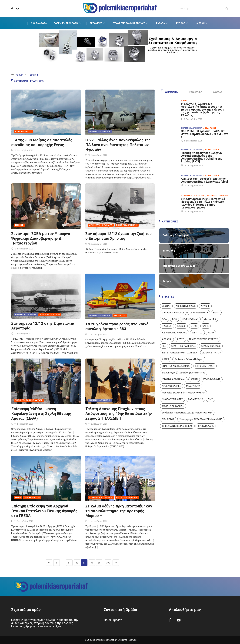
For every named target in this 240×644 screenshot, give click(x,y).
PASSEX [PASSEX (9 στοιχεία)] (181, 326)
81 (69, 563)
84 (92, 563)
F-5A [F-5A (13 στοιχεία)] (164, 319)
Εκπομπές (98, 23)
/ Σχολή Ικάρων (211, 150)
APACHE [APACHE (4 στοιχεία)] (205, 306)
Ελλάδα (162, 23)
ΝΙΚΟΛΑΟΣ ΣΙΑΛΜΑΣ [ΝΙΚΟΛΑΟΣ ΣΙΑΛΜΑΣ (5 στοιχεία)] (172, 399)
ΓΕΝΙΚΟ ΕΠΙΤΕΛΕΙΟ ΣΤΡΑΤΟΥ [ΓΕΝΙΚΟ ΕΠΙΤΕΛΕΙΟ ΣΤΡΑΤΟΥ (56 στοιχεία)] (204, 339)
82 (77, 563)
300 (108, 563)
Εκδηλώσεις (120, 315)
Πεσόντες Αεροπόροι (127, 225)
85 (99, 563)
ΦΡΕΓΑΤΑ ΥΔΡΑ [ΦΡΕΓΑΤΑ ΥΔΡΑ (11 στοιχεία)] (206, 426)
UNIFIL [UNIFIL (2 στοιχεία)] (206, 326)
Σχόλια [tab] (214, 92)
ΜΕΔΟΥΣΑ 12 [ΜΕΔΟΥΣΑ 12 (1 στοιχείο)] (193, 386)
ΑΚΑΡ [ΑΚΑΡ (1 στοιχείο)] (211, 333)
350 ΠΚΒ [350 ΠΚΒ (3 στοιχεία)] (166, 306)
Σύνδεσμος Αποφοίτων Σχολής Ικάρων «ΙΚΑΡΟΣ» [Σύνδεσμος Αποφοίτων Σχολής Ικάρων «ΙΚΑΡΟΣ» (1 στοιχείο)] (187, 413)
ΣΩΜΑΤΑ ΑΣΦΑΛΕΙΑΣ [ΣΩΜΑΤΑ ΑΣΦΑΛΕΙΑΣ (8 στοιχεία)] (173, 406)
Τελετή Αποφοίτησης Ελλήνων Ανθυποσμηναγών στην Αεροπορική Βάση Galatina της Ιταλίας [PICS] (202, 157)
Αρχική (19, 75)
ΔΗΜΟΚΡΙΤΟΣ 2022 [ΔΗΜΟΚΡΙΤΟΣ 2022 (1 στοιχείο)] (211, 346)
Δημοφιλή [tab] (170, 92)
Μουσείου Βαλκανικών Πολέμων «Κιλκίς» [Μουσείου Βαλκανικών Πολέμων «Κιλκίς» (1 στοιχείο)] (183, 393)
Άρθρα (184, 101)
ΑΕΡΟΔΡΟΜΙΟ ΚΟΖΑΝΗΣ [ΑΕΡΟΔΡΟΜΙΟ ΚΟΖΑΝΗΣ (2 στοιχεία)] (174, 333)
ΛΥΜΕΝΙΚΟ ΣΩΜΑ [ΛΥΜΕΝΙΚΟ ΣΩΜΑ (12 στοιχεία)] (212, 379)
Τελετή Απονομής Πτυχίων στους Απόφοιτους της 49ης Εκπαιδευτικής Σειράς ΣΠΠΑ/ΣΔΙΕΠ (119, 414)
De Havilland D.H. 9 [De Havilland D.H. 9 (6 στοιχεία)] (199, 313)
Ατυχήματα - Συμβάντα (101, 225)
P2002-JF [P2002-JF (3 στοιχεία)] (167, 326)
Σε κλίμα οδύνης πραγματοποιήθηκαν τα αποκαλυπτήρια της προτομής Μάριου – (119, 511)
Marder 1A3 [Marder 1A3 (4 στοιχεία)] (210, 319)
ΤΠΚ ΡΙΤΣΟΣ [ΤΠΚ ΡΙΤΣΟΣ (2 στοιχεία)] (168, 419)
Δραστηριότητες (23, 131)
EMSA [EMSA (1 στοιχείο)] (216, 313)
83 (84, 563)
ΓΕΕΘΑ (18, 498)
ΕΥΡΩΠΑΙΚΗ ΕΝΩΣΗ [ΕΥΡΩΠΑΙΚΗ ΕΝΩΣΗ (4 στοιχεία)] (205, 366)
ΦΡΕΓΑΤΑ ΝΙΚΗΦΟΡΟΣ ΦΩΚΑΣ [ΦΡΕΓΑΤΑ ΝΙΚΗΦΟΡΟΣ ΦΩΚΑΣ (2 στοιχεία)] (177, 426)
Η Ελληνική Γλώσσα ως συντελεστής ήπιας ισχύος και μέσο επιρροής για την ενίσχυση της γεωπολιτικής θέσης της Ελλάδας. (203, 109)
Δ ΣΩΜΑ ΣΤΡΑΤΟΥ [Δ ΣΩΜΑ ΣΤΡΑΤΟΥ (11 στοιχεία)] (212, 353)
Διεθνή (202, 23)
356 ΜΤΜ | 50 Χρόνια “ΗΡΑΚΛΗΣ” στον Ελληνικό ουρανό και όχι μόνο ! (205, 134)
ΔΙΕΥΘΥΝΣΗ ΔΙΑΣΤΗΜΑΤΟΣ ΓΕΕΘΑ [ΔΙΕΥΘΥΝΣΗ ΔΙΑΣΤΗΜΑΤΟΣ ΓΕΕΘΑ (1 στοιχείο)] (180, 353)
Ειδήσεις (19, 225)
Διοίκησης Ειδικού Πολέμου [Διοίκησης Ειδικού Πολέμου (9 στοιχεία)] (189, 359)
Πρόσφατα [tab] (193, 92)
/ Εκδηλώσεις (210, 128)
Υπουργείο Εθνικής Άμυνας (131, 23)
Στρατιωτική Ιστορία (50, 315)
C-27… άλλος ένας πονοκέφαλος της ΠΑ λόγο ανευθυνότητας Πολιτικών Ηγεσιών (118, 145)
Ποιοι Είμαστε (113, 620)
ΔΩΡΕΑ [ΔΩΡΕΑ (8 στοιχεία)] (166, 359)
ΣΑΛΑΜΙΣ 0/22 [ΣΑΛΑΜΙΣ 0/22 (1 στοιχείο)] (195, 399)
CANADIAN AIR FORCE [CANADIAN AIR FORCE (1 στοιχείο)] (173, 313)
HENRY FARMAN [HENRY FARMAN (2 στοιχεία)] (190, 319)
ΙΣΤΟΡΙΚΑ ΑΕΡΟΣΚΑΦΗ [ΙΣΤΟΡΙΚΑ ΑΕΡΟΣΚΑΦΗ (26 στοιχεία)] (174, 379)
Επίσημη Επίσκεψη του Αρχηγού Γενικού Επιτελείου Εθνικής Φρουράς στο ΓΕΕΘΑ (44, 511)
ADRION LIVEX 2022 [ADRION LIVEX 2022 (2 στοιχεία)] (186, 306)
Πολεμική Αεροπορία (68, 23)
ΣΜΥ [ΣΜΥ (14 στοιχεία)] (211, 399)
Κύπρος (182, 23)
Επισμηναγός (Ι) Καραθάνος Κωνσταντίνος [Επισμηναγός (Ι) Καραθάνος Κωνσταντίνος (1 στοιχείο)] (184, 373)
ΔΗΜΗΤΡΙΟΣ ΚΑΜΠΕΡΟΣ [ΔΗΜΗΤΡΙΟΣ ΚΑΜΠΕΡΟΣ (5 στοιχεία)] (183, 346)
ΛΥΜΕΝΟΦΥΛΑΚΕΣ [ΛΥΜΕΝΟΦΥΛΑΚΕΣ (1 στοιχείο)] (171, 386)
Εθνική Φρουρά (32, 498)
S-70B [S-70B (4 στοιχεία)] (194, 326)
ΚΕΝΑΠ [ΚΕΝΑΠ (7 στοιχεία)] (194, 379)
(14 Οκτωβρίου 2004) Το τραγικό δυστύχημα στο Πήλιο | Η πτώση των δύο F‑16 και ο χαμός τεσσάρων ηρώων (203, 203)
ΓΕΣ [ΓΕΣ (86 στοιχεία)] (164, 346)
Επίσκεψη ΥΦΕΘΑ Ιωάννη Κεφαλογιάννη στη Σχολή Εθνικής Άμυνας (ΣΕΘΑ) (41, 414)
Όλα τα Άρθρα (39, 23)
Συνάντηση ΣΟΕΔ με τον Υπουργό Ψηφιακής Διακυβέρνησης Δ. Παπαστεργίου (41, 238)
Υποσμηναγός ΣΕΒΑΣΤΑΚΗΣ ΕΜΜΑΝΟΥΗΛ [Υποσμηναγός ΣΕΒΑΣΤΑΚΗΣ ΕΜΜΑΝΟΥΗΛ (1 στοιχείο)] (201, 419)
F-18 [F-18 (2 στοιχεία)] (174, 319)
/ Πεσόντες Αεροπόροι (217, 196)
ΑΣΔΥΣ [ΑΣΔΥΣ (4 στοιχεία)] (180, 339)
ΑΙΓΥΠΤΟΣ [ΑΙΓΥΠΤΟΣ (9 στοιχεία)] (197, 333)
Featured (33, 75)
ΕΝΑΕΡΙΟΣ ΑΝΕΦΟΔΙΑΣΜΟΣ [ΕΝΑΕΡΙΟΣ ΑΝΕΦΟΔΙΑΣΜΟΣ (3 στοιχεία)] (176, 366)
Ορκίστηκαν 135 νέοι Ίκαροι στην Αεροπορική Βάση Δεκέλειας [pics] (205, 180)
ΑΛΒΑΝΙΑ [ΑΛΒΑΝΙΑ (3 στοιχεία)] (167, 339)
